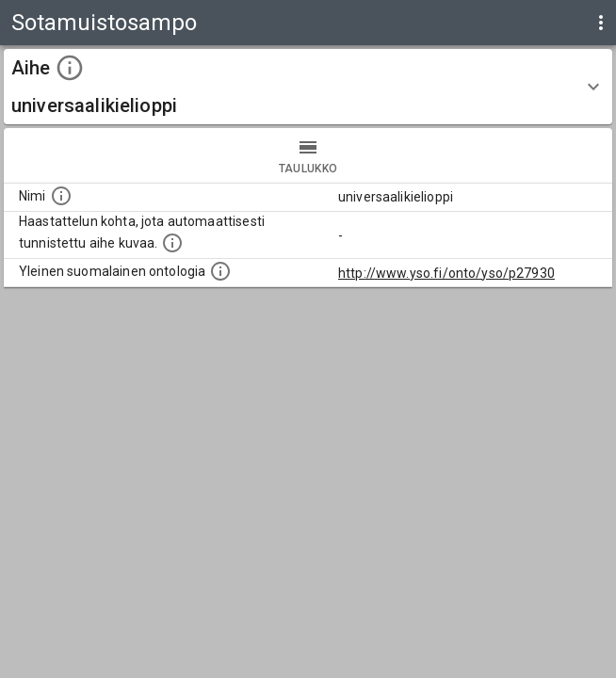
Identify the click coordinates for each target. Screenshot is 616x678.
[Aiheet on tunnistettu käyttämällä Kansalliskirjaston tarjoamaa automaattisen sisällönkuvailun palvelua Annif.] (172, 243)
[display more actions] (601, 23)
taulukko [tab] (308, 155)
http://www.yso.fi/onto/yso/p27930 (446, 273)
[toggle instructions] (70, 68)
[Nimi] (61, 196)
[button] (308, 87)
